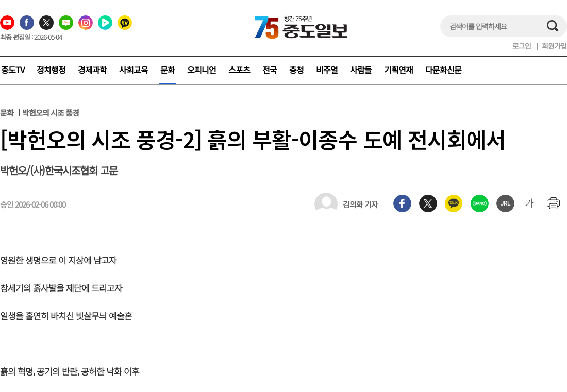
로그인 (522, 46)
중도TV (13, 70)
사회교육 (134, 70)
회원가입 (554, 46)
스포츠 (239, 70)
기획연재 (398, 70)
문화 (168, 70)
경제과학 (92, 70)
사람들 (361, 70)
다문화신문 (443, 70)
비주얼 (327, 70)
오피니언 (202, 70)
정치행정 (51, 70)
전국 (270, 70)
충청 (296, 70)
